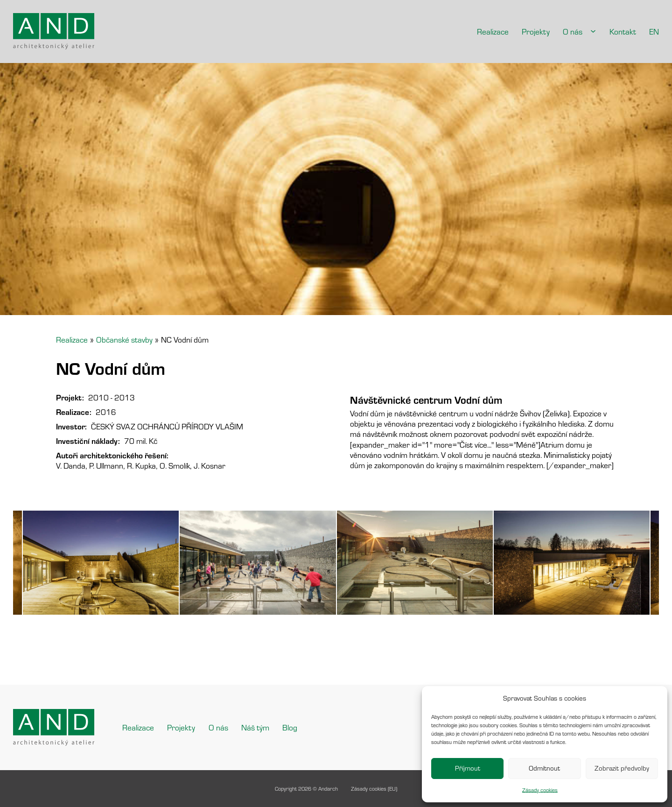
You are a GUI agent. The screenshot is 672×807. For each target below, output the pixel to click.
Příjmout (468, 768)
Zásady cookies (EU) (374, 789)
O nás (573, 31)
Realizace (493, 31)
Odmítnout (544, 768)
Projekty (536, 31)
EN (654, 31)
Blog (290, 727)
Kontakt (623, 31)
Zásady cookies (540, 790)
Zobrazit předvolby (622, 768)
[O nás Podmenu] (593, 31)
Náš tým (255, 727)
